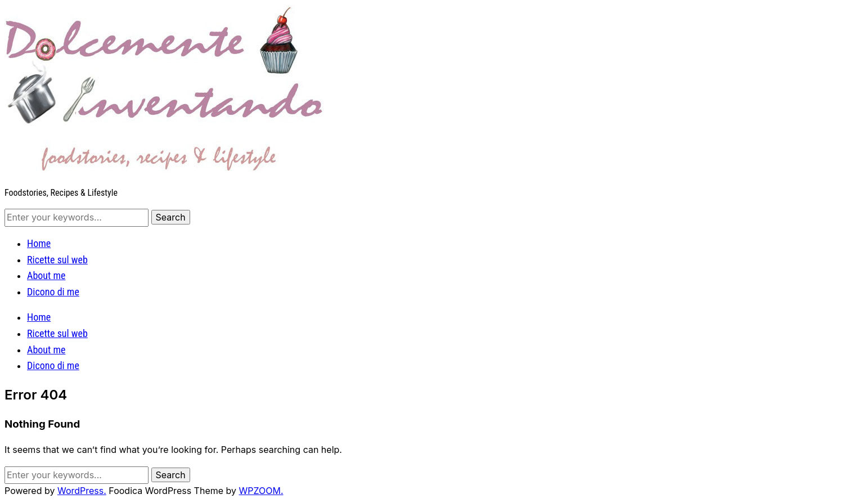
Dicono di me (53, 292)
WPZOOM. (261, 491)
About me (46, 275)
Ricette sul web (57, 260)
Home (39, 243)
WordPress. (82, 491)
